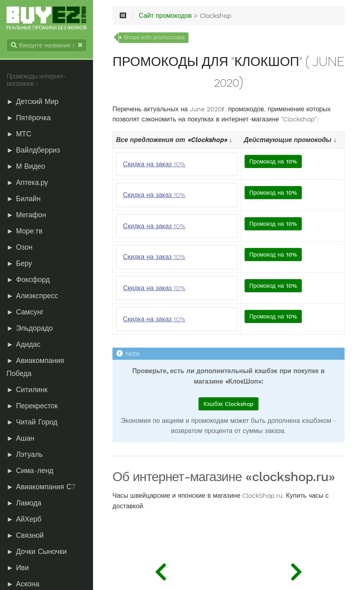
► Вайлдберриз (33, 150)
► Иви (18, 568)
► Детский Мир (33, 102)
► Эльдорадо (30, 328)
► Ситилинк (27, 390)
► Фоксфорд (28, 280)
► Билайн (23, 199)
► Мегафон (26, 215)
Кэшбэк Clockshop (229, 404)
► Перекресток (32, 406)
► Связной (25, 535)
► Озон (19, 247)
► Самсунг (25, 312)
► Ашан (20, 438)
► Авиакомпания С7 (41, 487)
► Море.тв (24, 231)
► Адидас (23, 344)
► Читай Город (32, 422)
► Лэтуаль (25, 454)
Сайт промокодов (165, 16)
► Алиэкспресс (32, 296)
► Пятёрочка (29, 118)
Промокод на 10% (273, 161)
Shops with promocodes (154, 37)
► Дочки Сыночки (37, 552)
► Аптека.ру (27, 183)
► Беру (19, 263)
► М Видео (26, 166)
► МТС (19, 134)
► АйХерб (24, 519)
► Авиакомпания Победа (35, 367)
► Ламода (24, 503)
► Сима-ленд (30, 471)
